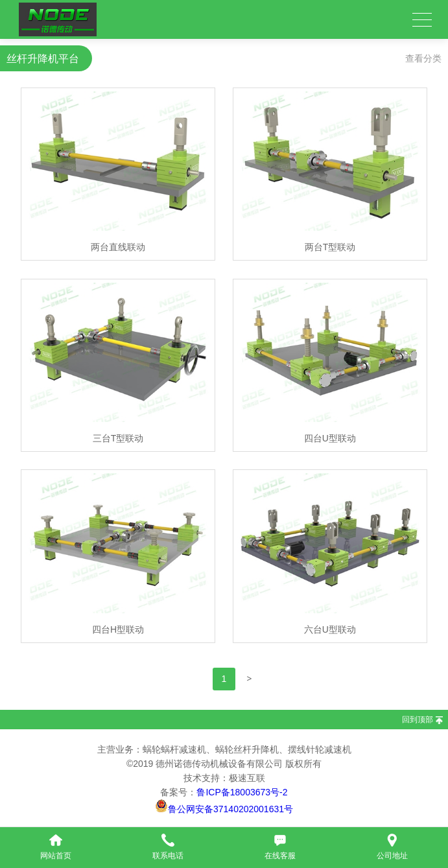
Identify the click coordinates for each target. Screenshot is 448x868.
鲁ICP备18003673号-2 (242, 792)
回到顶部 (418, 720)
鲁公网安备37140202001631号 (230, 809)
